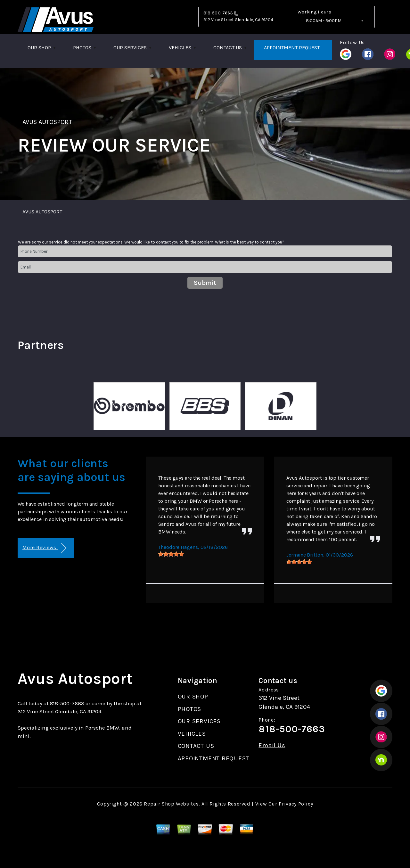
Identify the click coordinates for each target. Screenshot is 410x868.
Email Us (272, 745)
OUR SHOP (39, 48)
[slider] (171, 554)
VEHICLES (180, 48)
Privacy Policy (296, 804)
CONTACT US (228, 48)
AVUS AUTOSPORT (47, 122)
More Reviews (44, 548)
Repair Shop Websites (171, 804)
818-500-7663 (218, 13)
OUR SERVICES (130, 48)
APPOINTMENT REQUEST (292, 48)
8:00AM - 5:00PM (324, 21)
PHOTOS (82, 48)
